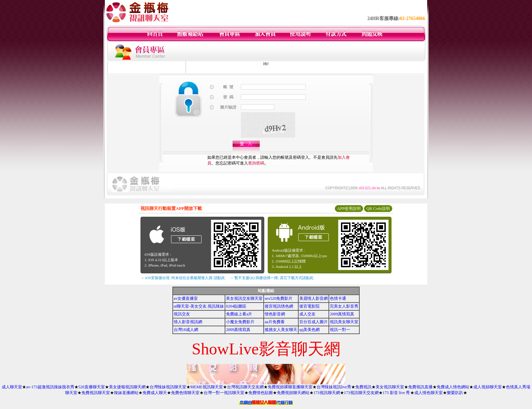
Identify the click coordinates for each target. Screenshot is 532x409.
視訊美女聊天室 (344, 322)
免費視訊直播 (420, 387)
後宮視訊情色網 (279, 306)
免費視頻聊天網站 (293, 393)
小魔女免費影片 (240, 322)
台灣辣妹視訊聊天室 (168, 387)
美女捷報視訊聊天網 (127, 387)
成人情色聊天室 (429, 393)
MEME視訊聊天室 (207, 387)
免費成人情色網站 (453, 387)
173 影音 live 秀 (396, 393)
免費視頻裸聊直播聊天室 (290, 387)
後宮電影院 (309, 306)
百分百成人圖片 (313, 322)
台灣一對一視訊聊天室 (224, 393)
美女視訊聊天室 (390, 387)
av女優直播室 (186, 298)
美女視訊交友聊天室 (244, 298)
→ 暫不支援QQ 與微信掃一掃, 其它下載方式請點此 (272, 278)
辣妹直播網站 (126, 393)
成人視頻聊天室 (488, 387)
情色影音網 (275, 314)
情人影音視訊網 (188, 322)
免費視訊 (363, 387)
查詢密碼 (256, 163)
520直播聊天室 (92, 387)
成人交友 (307, 314)
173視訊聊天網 (327, 393)
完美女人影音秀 (344, 306)
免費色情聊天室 (185, 393)
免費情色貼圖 (261, 393)
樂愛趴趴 (455, 393)
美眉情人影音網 (313, 298)
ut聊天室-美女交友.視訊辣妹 (199, 306)
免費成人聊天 (155, 393)
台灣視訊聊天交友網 (245, 387)
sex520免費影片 (279, 298)
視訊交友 (182, 314)
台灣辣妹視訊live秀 (334, 387)
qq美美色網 (309, 330)
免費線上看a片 (239, 314)
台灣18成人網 (186, 330)
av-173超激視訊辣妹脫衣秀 (50, 387)
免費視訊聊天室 (96, 393)
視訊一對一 (340, 330)
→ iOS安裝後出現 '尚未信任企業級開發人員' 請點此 (183, 278)
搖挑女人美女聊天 (281, 330)
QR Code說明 (378, 209)
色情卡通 (338, 298)
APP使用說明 (349, 209)
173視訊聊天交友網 (361, 393)
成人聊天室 (12, 387)
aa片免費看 (275, 322)
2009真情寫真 (342, 314)
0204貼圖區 (236, 306)
